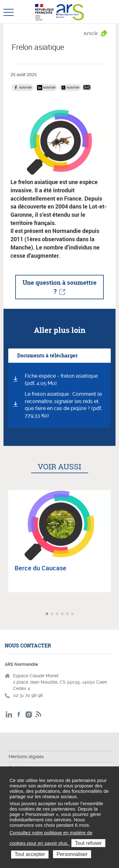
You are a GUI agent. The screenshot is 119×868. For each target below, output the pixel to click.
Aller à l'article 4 (63, 614)
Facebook (19, 715)
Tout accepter (30, 854)
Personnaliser (72, 854)
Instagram (29, 715)
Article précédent (6, 614)
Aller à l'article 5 (68, 614)
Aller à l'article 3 (58, 614)
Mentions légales (26, 757)
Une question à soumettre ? (60, 287)
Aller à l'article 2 (53, 614)
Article (91, 33)
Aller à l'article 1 (48, 614)
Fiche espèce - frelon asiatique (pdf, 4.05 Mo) (61, 380)
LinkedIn (9, 715)
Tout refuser (88, 843)
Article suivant (113, 614)
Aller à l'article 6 (73, 614)
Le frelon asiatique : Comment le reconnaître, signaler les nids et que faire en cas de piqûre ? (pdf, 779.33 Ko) (63, 405)
